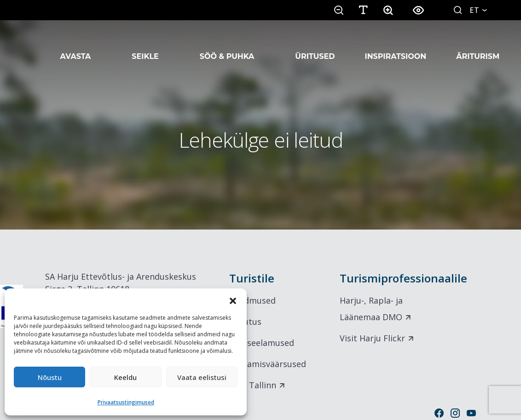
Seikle (145, 45)
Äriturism (478, 45)
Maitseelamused (262, 343)
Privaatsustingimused (126, 402)
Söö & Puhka (227, 45)
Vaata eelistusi (202, 377)
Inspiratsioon (395, 45)
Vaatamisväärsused (268, 364)
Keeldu (125, 377)
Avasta (76, 45)
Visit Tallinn (253, 385)
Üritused (315, 45)
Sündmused (252, 300)
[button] (233, 300)
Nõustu (50, 377)
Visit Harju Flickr (372, 338)
